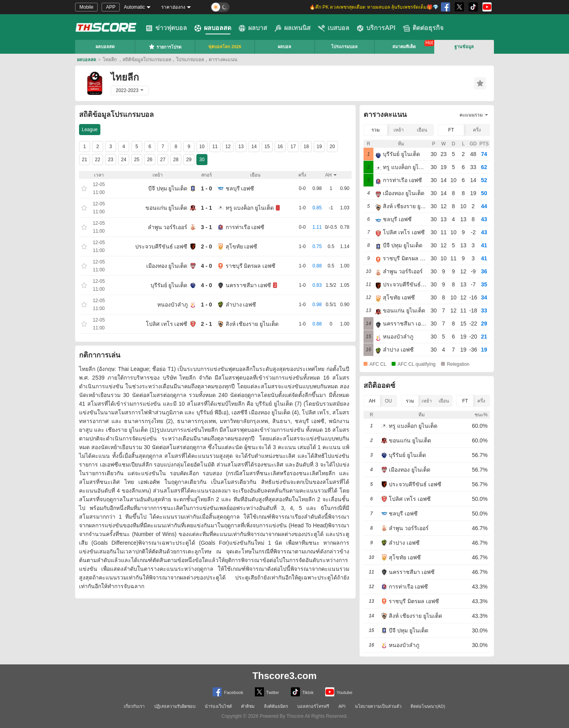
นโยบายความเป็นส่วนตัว (378, 706)
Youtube (339, 692)
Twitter (267, 692)
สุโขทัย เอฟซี (242, 246)
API (342, 706)
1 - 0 (206, 188)
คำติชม (248, 706)
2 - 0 (206, 246)
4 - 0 (206, 266)
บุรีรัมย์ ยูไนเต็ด (169, 285)
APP (111, 7)
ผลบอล (284, 47)
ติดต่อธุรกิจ (423, 28)
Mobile (86, 7)
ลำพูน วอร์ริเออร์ (168, 227)
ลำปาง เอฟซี (241, 305)
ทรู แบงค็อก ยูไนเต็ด (250, 208)
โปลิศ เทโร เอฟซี (167, 324)
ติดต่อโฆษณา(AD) (428, 706)
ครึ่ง (477, 130)
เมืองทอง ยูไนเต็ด (167, 266)
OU (388, 401)
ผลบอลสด (213, 28)
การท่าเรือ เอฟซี (245, 227)
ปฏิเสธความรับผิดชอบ (175, 706)
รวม (376, 130)
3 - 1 (206, 227)
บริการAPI (376, 28)
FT (451, 130)
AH (372, 401)
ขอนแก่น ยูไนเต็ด (167, 208)
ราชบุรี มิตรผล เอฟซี (251, 266)
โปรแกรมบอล (344, 47)
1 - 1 (206, 208)
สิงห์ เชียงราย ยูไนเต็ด (252, 324)
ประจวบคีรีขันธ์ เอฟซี (161, 246)
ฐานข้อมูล (464, 47)
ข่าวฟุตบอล (166, 28)
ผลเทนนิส (293, 28)
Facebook (228, 692)
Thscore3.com (285, 676)
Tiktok (302, 692)
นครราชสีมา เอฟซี (249, 285)
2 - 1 (206, 324)
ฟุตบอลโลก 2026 (225, 47)
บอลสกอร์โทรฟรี (313, 706)
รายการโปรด (165, 47)
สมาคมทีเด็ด (404, 47)
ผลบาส (253, 28)
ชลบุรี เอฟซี (240, 188)
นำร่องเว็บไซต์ (218, 706)
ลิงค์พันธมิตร (276, 706)
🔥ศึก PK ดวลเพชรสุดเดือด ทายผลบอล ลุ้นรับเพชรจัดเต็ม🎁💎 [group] (374, 7)
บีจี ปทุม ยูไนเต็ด (168, 188)
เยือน (422, 130)
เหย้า (399, 130)
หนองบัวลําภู (172, 305)
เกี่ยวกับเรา (134, 706)
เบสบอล (334, 28)
